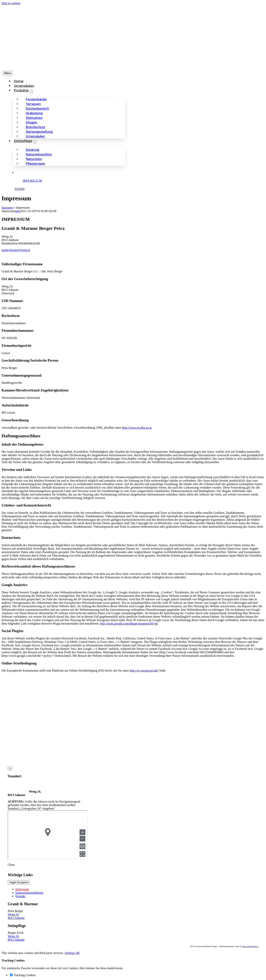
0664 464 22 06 (32, 181)
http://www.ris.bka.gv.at (137, 428)
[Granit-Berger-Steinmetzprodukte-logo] (37, 65)
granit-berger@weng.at (16, 250)
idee (18, 211)
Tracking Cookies (23, 975)
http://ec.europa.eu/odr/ (144, 671)
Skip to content (11, 3)
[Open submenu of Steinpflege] (35, 142)
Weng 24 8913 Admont (16, 916)
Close (11, 865)
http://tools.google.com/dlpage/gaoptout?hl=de (129, 624)
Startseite (7, 208)
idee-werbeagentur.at (250, 946)
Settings (70, 953)
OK (78, 953)
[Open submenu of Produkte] (31, 92)
